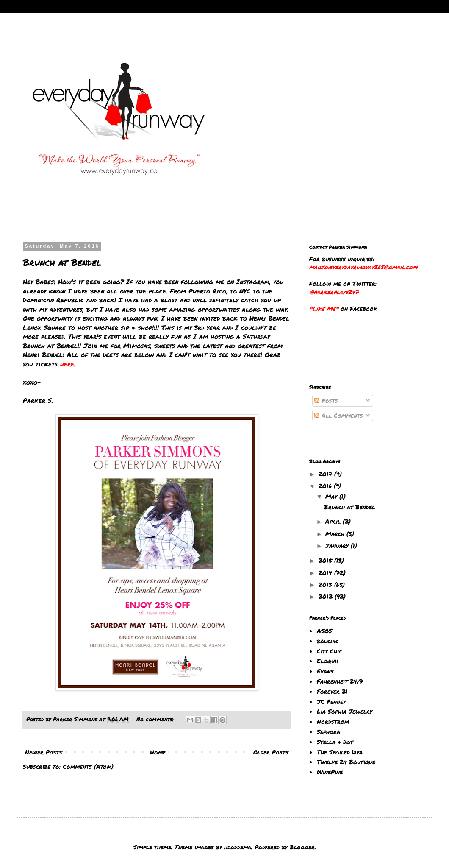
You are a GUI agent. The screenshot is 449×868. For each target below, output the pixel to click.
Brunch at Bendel (62, 262)
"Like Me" (324, 308)
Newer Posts (44, 752)
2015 (326, 560)
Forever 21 (332, 691)
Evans (325, 671)
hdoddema (238, 847)
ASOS (324, 631)
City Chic (329, 651)
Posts (326, 400)
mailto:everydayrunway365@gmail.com (363, 267)
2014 (326, 572)
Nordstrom (333, 721)
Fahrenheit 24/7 (340, 681)
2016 (326, 486)
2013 (326, 584)
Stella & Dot (335, 742)
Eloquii (327, 661)
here (67, 364)
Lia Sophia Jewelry (345, 711)
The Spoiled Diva (340, 752)
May (332, 496)
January (338, 545)
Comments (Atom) (88, 766)
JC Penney (331, 701)
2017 (326, 474)
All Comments (339, 415)
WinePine (330, 772)
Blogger (302, 847)
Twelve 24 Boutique (346, 762)
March (336, 533)
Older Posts (271, 752)
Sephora (328, 731)
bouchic (328, 641)
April (334, 521)
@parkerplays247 (334, 292)
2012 (327, 596)
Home (158, 752)
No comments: (156, 719)
